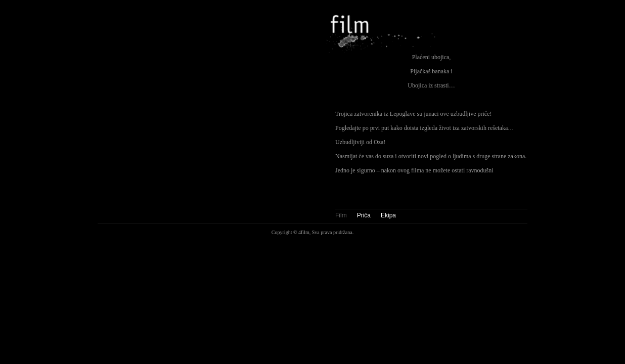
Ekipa (388, 215)
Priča (364, 215)
